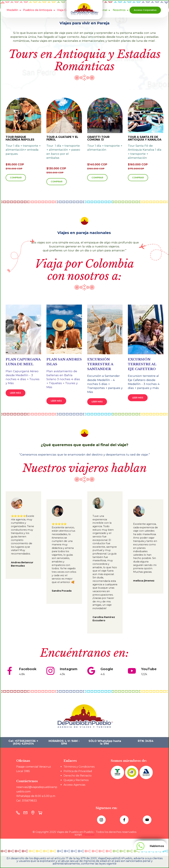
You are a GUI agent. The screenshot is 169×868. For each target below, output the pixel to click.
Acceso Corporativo (145, 10)
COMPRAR (16, 178)
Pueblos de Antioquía (38, 10)
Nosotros (119, 10)
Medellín (12, 10)
